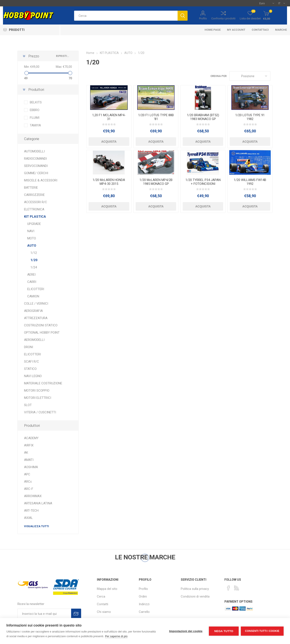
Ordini (143, 596)
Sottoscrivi (76, 614)
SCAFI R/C (32, 362)
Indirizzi (144, 604)
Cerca (101, 596)
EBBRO (35, 110)
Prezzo (34, 56)
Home (90, 53)
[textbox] (126, 16)
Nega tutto (224, 631)
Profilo (203, 18)
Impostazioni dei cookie (186, 631)
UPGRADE (34, 224)
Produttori (36, 90)
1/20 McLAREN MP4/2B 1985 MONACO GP (156, 182)
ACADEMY (31, 438)
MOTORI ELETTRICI (38, 398)
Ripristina (63, 56)
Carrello (144, 612)
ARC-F (29, 489)
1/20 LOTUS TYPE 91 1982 (250, 117)
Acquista (109, 142)
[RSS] (237, 588)
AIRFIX (29, 445)
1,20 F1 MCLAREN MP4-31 (109, 117)
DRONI (29, 347)
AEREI (31, 275)
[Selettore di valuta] (267, 3)
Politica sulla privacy (195, 589)
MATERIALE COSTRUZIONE (43, 383)
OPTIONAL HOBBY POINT (42, 333)
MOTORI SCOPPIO (37, 391)
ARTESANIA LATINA (38, 503)
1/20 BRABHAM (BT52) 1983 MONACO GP (203, 117)
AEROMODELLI (34, 340)
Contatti (103, 604)
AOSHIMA (31, 467)
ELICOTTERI (36, 289)
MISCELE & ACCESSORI (41, 180)
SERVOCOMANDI (36, 166)
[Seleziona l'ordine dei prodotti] (250, 76)
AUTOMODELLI (34, 151)
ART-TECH (31, 511)
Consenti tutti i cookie (262, 631)
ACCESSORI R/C (36, 202)
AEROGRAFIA (33, 311)
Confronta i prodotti (223, 18)
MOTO (32, 238)
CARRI (32, 282)
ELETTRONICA (34, 209)
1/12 (34, 253)
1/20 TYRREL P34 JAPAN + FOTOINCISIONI (203, 182)
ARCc (28, 482)
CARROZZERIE (34, 195)
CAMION (33, 296)
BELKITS (36, 102)
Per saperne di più (116, 636)
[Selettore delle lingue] (282, 3)
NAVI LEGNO (33, 376)
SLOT (28, 405)
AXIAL (28, 518)
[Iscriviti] (44, 614)
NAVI (31, 231)
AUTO (32, 246)
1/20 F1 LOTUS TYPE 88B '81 (156, 117)
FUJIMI (35, 118)
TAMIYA (35, 125)
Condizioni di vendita (195, 596)
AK (26, 453)
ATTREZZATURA (36, 318)
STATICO (30, 369)
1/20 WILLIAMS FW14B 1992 (250, 182)
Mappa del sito (107, 589)
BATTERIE (31, 188)
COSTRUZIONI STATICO (41, 325)
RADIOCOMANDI (35, 159)
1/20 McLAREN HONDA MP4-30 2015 (109, 182)
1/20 (34, 260)
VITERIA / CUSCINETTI (40, 412)
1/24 (34, 267)
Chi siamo (104, 612)
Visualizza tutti (37, 526)
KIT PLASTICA (35, 217)
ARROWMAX (33, 496)
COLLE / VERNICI (36, 304)
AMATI (29, 460)
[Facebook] (228, 588)
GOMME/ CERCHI (36, 173)
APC (27, 474)
